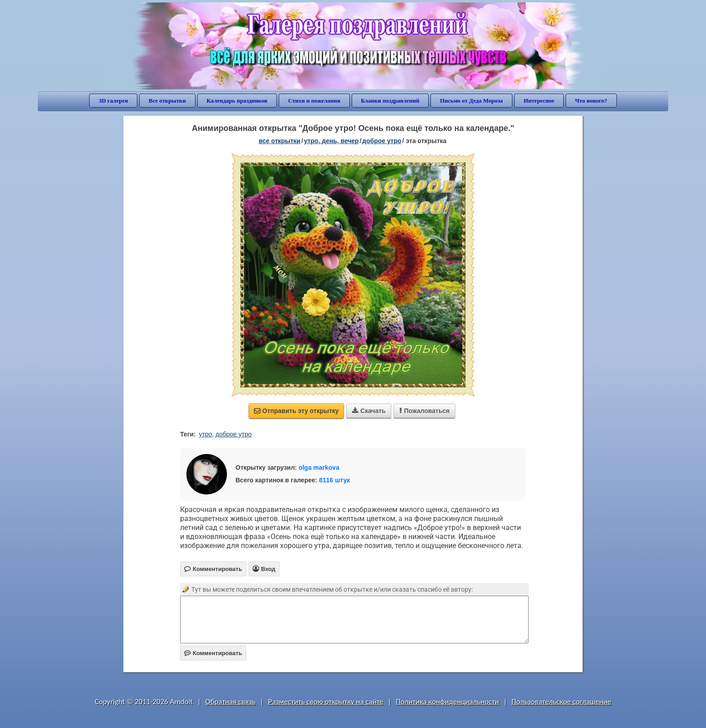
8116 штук (335, 480)
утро (206, 434)
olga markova (319, 467)
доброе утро (382, 141)
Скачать (369, 411)
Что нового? (591, 101)
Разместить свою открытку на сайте (326, 702)
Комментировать (213, 653)
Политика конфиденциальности (447, 702)
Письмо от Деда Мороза (471, 101)
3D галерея (113, 101)
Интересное (539, 101)
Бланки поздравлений (390, 101)
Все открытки (167, 101)
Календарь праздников (237, 101)
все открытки (279, 141)
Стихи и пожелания (314, 101)
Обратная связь (231, 702)
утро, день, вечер (331, 141)
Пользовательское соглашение (561, 702)
